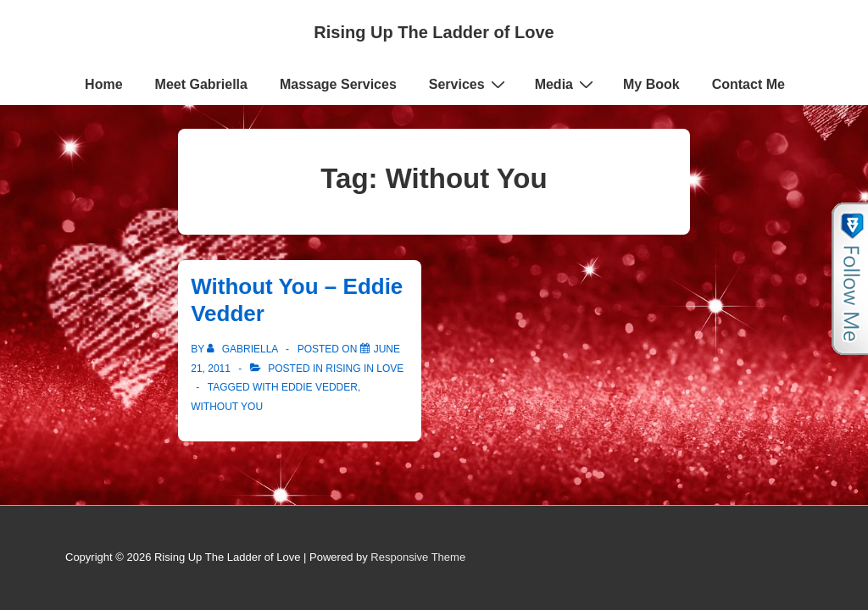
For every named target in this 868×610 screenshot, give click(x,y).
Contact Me (748, 84)
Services (469, 84)
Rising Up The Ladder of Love (434, 32)
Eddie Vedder (320, 387)
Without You (227, 407)
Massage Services (338, 84)
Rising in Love (364, 369)
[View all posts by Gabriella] (244, 349)
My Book (651, 84)
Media (566, 84)
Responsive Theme (418, 557)
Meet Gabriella (201, 84)
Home (103, 84)
